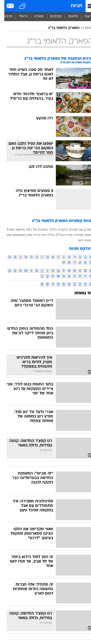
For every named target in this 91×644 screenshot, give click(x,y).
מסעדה (74, 235)
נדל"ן (47, 235)
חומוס (85, 235)
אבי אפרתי (71, 229)
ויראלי (19, 16)
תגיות (72, 6)
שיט (5, 235)
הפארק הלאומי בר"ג (60, 28)
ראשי (84, 16)
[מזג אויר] (19, 6)
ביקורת (59, 229)
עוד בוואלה (79, 293)
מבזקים (52, 16)
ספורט (35, 16)
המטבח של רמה (33, 229)
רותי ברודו (36, 235)
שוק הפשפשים (18, 235)
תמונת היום (81, 240)
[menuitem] (69, 17)
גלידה (49, 229)
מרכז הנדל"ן (60, 235)
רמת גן (84, 229)
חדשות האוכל (11, 229)
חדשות (69, 16)
